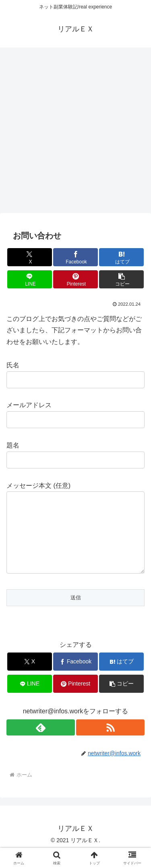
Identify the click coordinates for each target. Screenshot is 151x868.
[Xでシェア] (30, 257)
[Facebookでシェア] (75, 257)
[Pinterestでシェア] (75, 279)
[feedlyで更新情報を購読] (41, 744)
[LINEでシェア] (30, 279)
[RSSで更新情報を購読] (110, 744)
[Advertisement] (75, 133)
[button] (121, 279)
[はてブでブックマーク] (121, 257)
